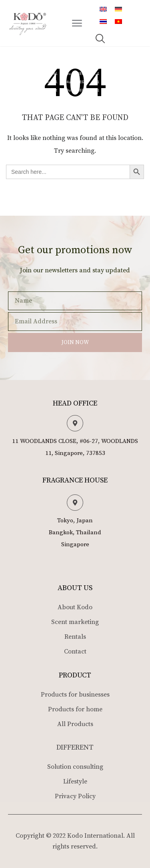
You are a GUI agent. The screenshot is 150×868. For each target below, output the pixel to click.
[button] (77, 23)
